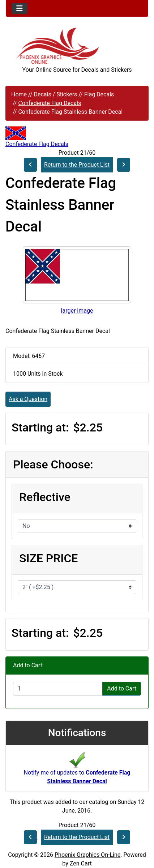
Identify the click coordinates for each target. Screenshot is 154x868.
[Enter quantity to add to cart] (58, 689)
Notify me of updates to (77, 770)
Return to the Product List (77, 165)
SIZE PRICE (48, 558)
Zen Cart (81, 863)
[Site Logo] (77, 46)
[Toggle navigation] (20, 8)
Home (19, 94)
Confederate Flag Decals (50, 103)
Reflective (45, 497)
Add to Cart (122, 688)
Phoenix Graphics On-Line (87, 855)
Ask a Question (28, 399)
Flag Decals (99, 94)
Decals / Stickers (55, 94)
